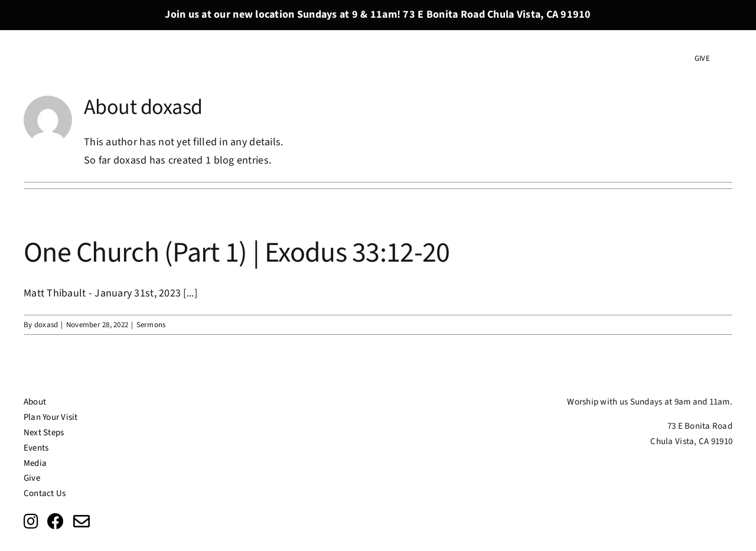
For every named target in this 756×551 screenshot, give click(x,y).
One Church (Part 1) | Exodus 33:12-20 (237, 253)
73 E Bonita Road (700, 426)
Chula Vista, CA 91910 (691, 441)
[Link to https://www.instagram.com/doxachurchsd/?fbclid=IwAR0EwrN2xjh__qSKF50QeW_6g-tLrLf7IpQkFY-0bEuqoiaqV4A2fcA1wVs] (31, 521)
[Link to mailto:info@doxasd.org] (82, 521)
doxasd (46, 325)
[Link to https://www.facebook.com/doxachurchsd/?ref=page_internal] (56, 521)
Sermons (151, 325)
